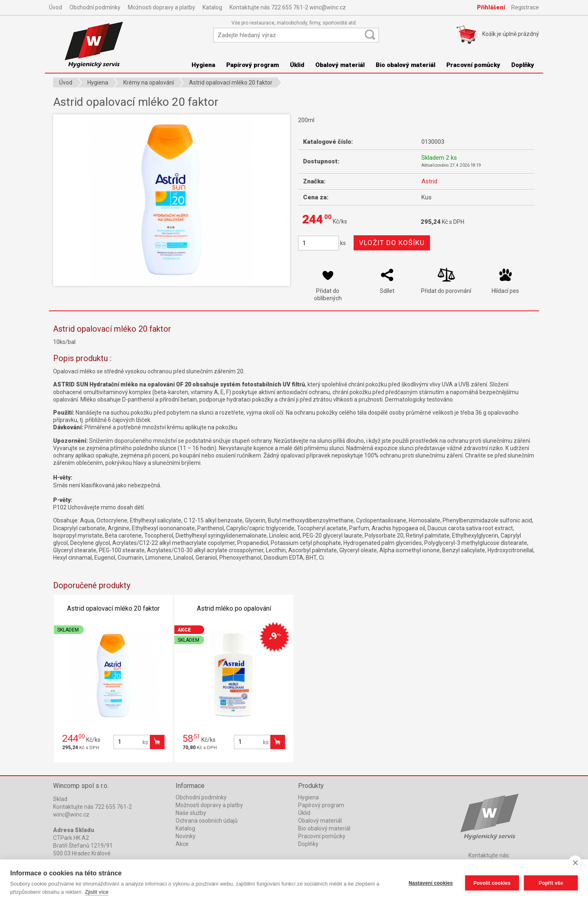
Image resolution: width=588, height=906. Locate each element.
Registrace (525, 7)
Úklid (297, 65)
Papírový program (253, 65)
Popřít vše (551, 883)
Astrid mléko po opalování (234, 608)
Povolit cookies (491, 883)
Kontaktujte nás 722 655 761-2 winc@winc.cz (288, 7)
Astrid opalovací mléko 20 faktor (113, 608)
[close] (575, 862)
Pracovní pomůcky (473, 65)
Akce (182, 844)
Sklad (60, 799)
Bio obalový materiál (405, 65)
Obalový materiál (340, 65)
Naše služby (191, 813)
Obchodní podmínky (95, 7)
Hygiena (203, 65)
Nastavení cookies (430, 883)
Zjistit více (97, 892)
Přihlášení (491, 7)
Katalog (212, 7)
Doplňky (523, 65)
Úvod (56, 7)
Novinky (186, 836)
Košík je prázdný (511, 34)
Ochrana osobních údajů (207, 821)
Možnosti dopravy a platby (161, 7)
